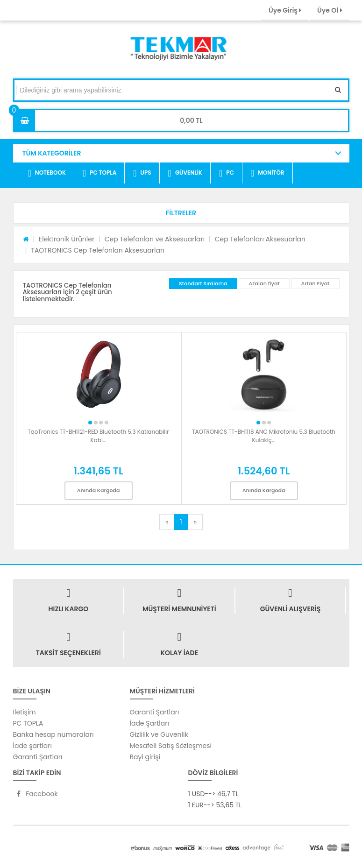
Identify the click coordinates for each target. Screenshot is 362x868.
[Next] (195, 522)
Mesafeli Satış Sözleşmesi (171, 746)
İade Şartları (149, 723)
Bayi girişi (145, 757)
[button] (181, 213)
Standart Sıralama (203, 283)
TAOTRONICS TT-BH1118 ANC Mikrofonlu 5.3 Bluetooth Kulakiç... (264, 436)
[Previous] (167, 522)
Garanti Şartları (38, 757)
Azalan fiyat (264, 283)
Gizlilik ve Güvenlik (159, 734)
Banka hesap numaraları (53, 734)
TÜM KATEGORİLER (52, 153)
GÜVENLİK (185, 173)
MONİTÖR (268, 173)
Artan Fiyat (316, 283)
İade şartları (32, 746)
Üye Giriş (285, 10)
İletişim (25, 712)
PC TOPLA (99, 173)
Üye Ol (330, 10)
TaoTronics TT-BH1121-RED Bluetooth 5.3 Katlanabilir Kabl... (98, 436)
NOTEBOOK (47, 173)
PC (227, 173)
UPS (142, 173)
